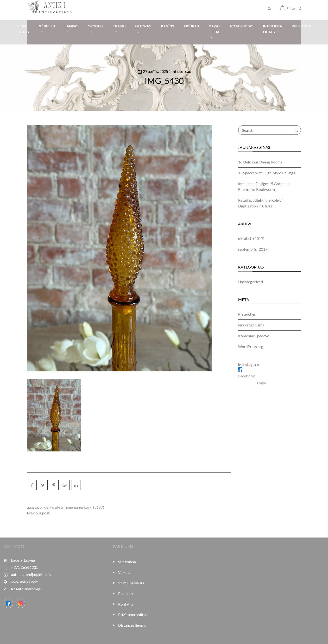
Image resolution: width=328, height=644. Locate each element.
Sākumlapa (127, 562)
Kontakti (125, 604)
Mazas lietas (214, 32)
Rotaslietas (242, 26)
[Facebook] (8, 603)
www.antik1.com (25, 582)
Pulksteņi (301, 26)
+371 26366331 (25, 567)
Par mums (126, 593)
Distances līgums (132, 625)
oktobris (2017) (251, 238)
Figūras (191, 26)
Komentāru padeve (254, 336)
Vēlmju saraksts (131, 583)
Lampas (71, 30)
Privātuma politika (133, 615)
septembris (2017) (253, 249)
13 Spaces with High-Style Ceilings (267, 173)
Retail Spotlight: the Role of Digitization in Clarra (261, 203)
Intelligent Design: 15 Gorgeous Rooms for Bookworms (264, 186)
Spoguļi (96, 30)
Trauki (119, 30)
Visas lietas (23, 29)
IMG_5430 (164, 81)
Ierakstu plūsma (251, 325)
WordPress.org (251, 347)
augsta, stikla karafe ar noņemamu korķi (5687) (66, 507)
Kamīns (167, 26)
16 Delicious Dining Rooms (260, 162)
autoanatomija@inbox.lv (31, 574)
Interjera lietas (273, 30)
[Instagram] (20, 603)
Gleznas (143, 30)
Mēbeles (47, 30)
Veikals (124, 572)
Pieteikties (247, 314)
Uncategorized (250, 282)
